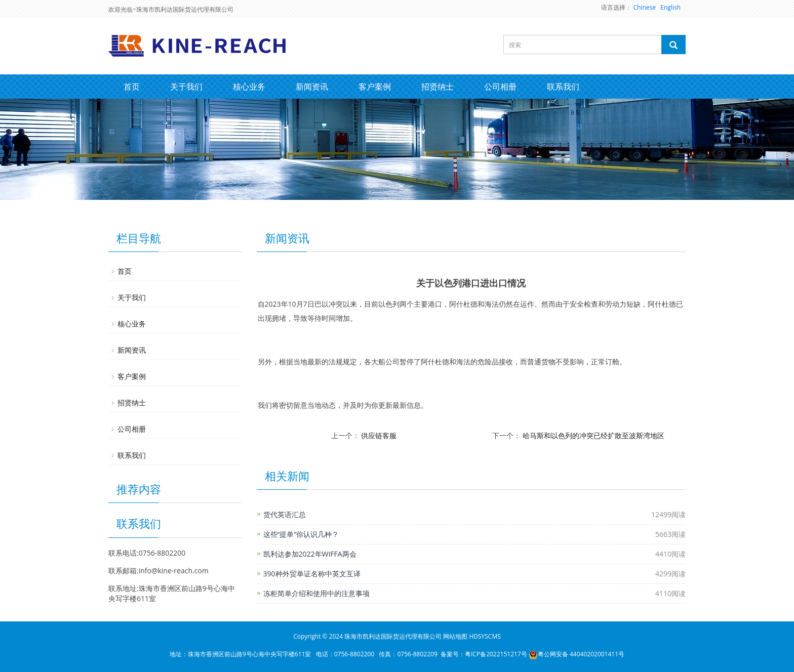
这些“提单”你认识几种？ (301, 534)
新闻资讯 (312, 87)
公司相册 (500, 87)
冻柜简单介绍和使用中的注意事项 (316, 593)
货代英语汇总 (285, 514)
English (670, 7)
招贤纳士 (438, 87)
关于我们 (186, 87)
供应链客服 (379, 435)
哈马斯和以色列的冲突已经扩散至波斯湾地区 (593, 435)
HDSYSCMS (485, 636)
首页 (132, 87)
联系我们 (563, 87)
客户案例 (375, 87)
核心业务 (249, 87)
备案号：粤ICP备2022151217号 (484, 654)
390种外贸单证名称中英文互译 (312, 574)
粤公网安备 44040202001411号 (577, 654)
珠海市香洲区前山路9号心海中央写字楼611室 (249, 654)
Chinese (644, 7)
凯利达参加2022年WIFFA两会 (310, 554)
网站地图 (455, 636)
